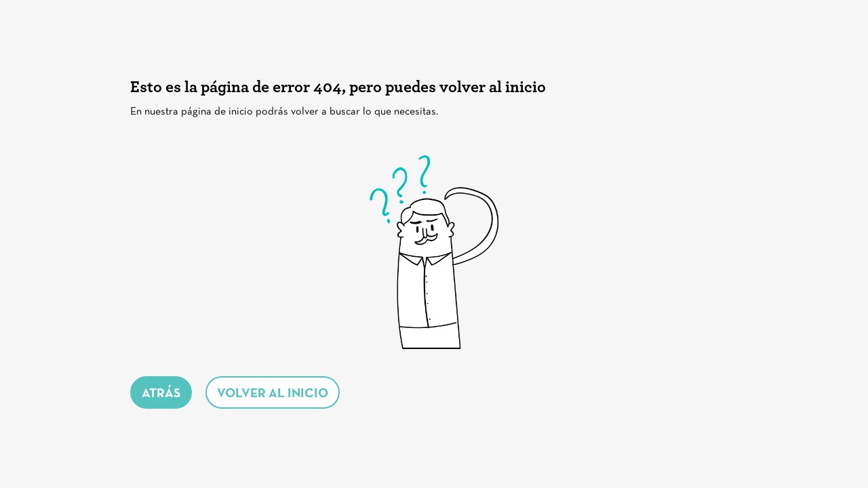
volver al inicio (273, 394)
